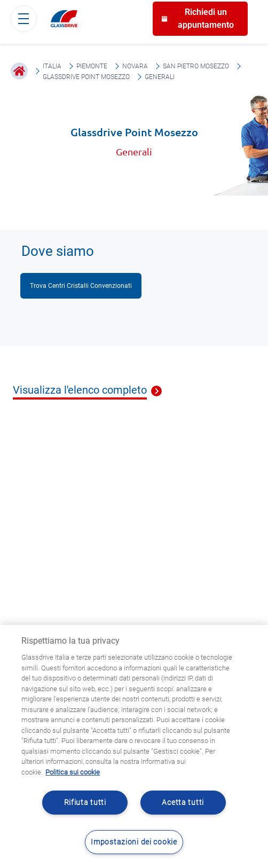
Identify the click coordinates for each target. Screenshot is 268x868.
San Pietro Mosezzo (196, 66)
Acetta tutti (183, 803)
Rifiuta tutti (85, 803)
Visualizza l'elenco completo (80, 390)
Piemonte (92, 66)
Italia (52, 66)
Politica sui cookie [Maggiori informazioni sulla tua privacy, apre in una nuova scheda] (73, 772)
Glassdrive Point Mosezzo (86, 77)
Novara (135, 66)
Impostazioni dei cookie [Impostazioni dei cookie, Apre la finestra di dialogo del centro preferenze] (134, 842)
